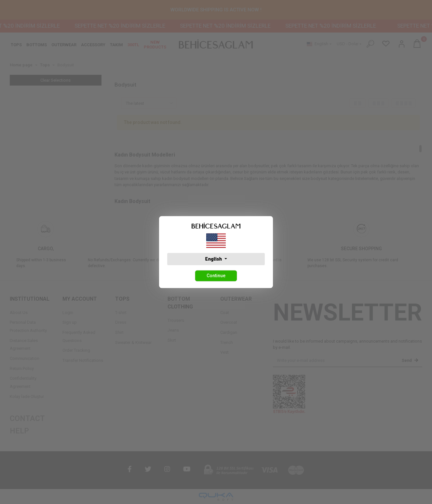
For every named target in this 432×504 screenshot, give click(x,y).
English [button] (214, 259)
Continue (216, 276)
